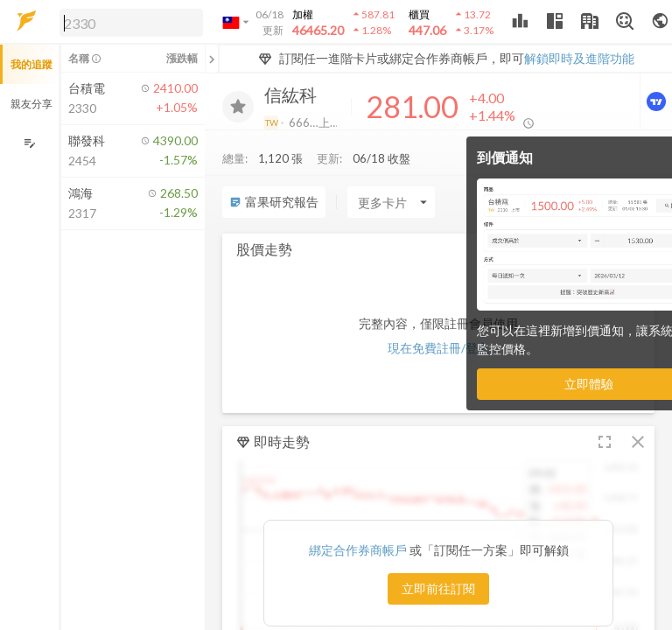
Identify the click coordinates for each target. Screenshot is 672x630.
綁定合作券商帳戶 (359, 550)
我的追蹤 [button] (31, 64)
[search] (131, 23)
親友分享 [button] (31, 104)
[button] (128, 22)
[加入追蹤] (238, 107)
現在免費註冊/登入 (439, 348)
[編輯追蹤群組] (29, 143)
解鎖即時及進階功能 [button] (579, 58)
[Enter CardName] (391, 202)
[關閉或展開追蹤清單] (212, 59)
